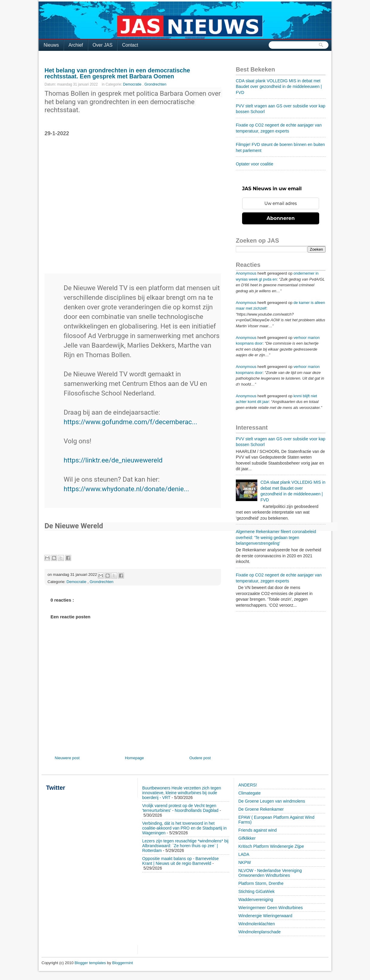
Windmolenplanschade (260, 932)
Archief (76, 45)
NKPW (245, 862)
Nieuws (51, 45)
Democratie (133, 84)
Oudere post (200, 758)
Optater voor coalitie (254, 164)
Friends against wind (258, 830)
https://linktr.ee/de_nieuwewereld (113, 460)
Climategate (250, 793)
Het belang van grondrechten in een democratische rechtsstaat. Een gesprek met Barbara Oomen (117, 73)
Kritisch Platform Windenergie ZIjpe (271, 846)
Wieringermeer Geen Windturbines (271, 908)
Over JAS (103, 45)
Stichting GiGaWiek (257, 891)
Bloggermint (122, 963)
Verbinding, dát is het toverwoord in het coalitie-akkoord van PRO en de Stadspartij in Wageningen (184, 828)
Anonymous (246, 273)
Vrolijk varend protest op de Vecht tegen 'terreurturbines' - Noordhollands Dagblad (180, 808)
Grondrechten (155, 84)
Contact (130, 45)
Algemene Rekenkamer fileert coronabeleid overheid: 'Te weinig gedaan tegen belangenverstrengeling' (276, 537)
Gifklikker (247, 838)
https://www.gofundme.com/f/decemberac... (130, 422)
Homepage (134, 758)
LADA (244, 854)
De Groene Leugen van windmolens (272, 801)
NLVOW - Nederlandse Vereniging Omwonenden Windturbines (270, 873)
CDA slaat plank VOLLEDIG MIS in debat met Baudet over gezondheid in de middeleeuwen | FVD (279, 87)
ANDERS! (248, 785)
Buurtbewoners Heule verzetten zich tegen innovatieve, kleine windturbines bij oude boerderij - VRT (182, 793)
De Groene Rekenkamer (261, 809)
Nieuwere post (67, 758)
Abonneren (281, 218)
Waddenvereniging (256, 900)
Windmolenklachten (257, 924)
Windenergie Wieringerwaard (266, 916)
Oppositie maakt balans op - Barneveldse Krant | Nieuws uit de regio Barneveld (181, 861)
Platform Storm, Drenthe (261, 883)
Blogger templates (91, 963)
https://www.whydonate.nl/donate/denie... (126, 489)
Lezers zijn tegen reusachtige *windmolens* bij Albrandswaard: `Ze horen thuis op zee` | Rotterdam (185, 846)
